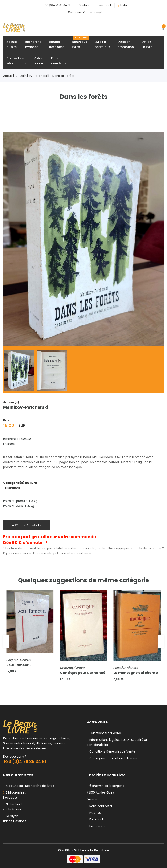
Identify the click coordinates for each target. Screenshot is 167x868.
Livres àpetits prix (102, 45)
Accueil (10, 76)
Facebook (105, 5)
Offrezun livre (147, 45)
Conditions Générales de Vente (111, 752)
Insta (124, 5)
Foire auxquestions (59, 61)
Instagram (96, 827)
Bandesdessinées (57, 45)
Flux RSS (94, 813)
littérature (13, 488)
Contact (84, 5)
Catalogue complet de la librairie (113, 759)
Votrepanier (39, 61)
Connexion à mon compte (86, 12)
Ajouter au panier (27, 525)
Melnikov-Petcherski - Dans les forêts (47, 76)
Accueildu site (12, 45)
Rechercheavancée (33, 45)
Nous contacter (99, 806)
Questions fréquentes (105, 733)
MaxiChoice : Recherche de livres (29, 786)
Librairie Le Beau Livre (94, 851)
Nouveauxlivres (80, 43)
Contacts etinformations (16, 61)
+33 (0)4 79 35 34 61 (56, 5)
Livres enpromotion (126, 45)
